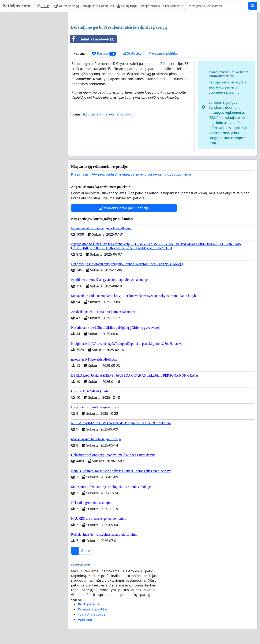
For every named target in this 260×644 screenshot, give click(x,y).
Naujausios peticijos (98, 6)
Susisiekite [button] (172, 6)
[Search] (217, 6)
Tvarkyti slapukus (92, 614)
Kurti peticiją (67, 6)
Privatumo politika (163, 53)
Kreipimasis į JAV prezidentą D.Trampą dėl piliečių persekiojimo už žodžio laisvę (131, 174)
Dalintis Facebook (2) (92, 39)
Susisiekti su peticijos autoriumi (110, 114)
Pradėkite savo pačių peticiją (124, 208)
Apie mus (85, 619)
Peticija (79, 53)
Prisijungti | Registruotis (138, 6)
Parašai (104, 53)
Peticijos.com (16, 6)
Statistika (132, 53)
